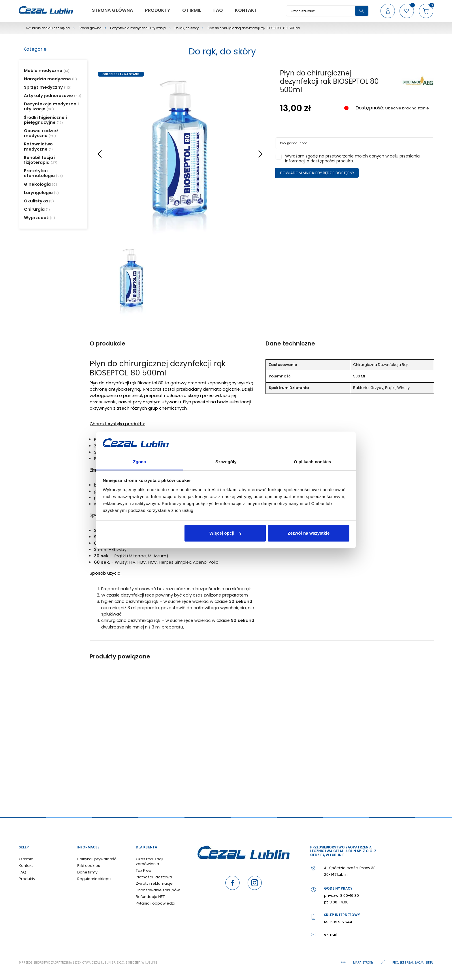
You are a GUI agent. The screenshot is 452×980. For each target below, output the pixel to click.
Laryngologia (38, 193)
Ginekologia (37, 184)
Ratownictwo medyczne (38, 146)
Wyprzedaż (36, 218)
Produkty (27, 879)
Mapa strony (364, 963)
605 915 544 (341, 922)
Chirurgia (34, 209)
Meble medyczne (43, 71)
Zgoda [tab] (140, 462)
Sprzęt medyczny (43, 87)
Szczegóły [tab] (226, 462)
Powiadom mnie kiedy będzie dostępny (317, 173)
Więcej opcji (225, 533)
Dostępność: (369, 108)
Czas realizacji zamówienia (149, 861)
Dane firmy (87, 872)
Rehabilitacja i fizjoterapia (40, 160)
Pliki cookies (89, 866)
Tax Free (144, 870)
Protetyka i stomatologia (39, 173)
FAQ (22, 872)
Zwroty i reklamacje (154, 883)
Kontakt (26, 866)
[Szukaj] (327, 11)
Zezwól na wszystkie (308, 533)
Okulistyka (36, 201)
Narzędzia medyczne (47, 79)
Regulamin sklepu (94, 879)
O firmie (26, 859)
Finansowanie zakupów (158, 890)
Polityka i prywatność (97, 859)
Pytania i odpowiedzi (155, 903)
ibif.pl (429, 963)
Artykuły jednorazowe (48, 96)
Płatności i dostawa (154, 877)
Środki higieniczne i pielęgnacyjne (45, 120)
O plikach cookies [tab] (312, 462)
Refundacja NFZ (150, 897)
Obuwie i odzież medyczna (41, 133)
